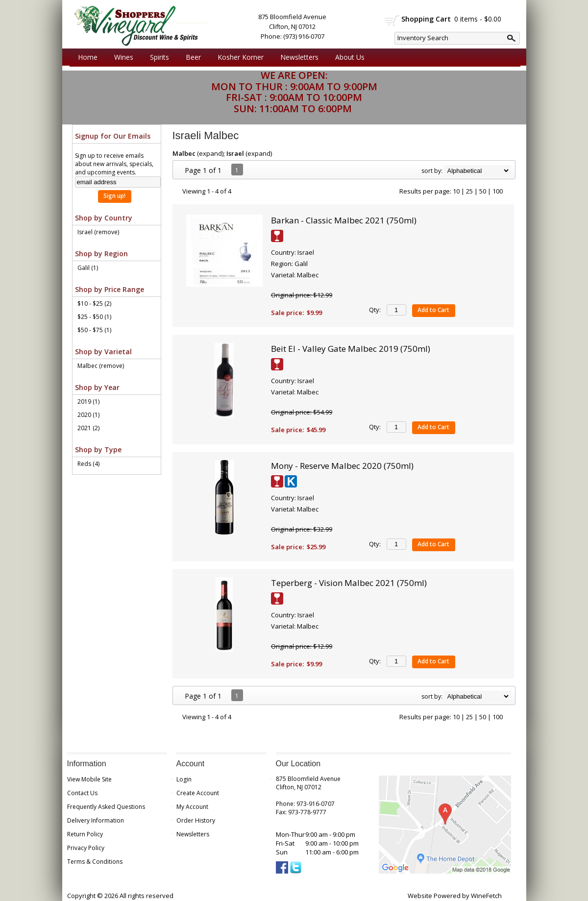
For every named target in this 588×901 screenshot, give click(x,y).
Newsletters (299, 57)
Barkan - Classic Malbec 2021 (344, 220)
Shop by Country (104, 218)
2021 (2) (88, 428)
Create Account (198, 793)
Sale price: (287, 313)
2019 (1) (88, 402)
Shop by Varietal (103, 352)
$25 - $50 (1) (94, 317)
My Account (192, 807)
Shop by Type (98, 450)
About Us (347, 57)
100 (498, 191)
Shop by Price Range (110, 289)
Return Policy (85, 834)
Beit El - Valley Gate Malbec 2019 (351, 349)
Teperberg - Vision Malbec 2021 (349, 583)
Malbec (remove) (101, 366)
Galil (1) (88, 268)
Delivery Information (96, 820)
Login (184, 779)
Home (88, 57)
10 (456, 191)
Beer (191, 57)
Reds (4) (88, 464)
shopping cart (392, 20)
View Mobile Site (89, 779)
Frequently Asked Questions (106, 807)
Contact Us (82, 793)
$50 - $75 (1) (94, 330)
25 (469, 191)
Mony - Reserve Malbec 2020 (342, 466)
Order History (196, 820)
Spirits (157, 57)
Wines (121, 57)
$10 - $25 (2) (94, 304)
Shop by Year (97, 387)
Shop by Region (101, 254)
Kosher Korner (238, 57)
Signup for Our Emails (113, 136)
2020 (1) (88, 415)
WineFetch (486, 896)
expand (210, 153)
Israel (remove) (98, 232)
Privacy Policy (86, 848)
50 (483, 191)
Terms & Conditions (95, 862)
